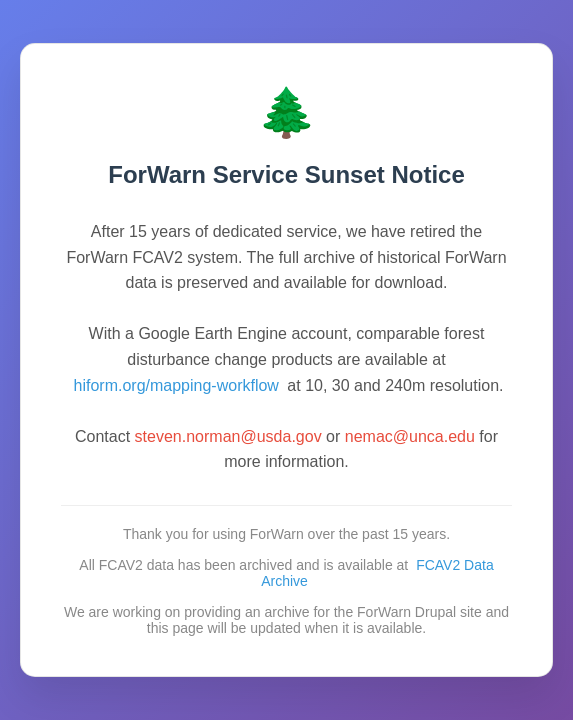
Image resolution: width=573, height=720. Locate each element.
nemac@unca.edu (410, 436)
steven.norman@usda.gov (228, 436)
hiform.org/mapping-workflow (176, 385)
